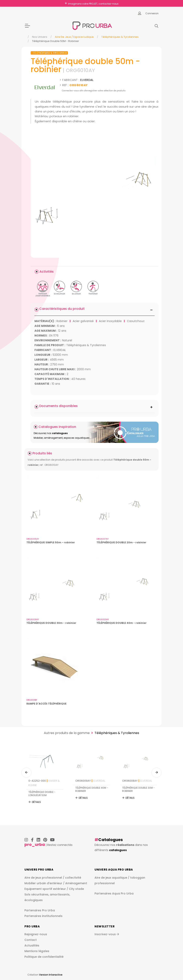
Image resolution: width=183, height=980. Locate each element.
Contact (31, 940)
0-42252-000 (44, 783)
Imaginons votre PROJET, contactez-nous (93, 4)
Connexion (152, 13)
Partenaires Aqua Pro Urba (114, 893)
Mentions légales (37, 951)
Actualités (32, 945)
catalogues (118, 850)
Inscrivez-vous (107, 934)
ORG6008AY (137, 781)
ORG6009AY (90, 781)
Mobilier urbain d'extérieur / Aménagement (56, 883)
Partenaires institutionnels (43, 916)
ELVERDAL (87, 80)
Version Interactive (51, 975)
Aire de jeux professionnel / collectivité (53, 878)
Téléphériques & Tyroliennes (120, 37)
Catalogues (111, 840)
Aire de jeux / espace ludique (74, 37)
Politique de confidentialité (44, 957)
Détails (36, 802)
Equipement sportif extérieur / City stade (54, 889)
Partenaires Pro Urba (40, 910)
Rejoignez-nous (36, 934)
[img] (95, 194)
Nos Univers (40, 37)
